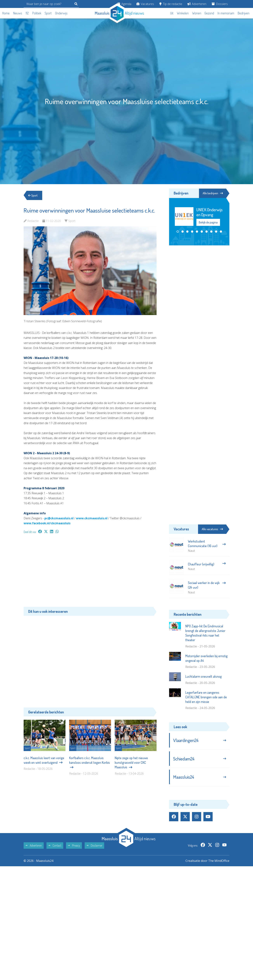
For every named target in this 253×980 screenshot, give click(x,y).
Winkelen (183, 13)
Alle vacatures (212, 529)
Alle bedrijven (213, 193)
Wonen (197, 13)
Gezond (209, 13)
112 (27, 13)
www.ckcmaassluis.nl (92, 518)
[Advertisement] (90, 572)
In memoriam (226, 13)
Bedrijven (244, 13)
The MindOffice (219, 861)
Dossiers (220, 4)
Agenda (124, 4)
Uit (172, 13)
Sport (48, 13)
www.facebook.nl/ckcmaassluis (47, 523)
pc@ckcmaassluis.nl (59, 518)
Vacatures (145, 4)
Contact (55, 845)
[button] (178, 232)
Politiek (37, 13)
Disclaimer (94, 845)
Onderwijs (61, 13)
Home (6, 13)
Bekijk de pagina (208, 222)
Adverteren (197, 4)
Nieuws (18, 13)
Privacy (74, 845)
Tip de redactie (171, 4)
